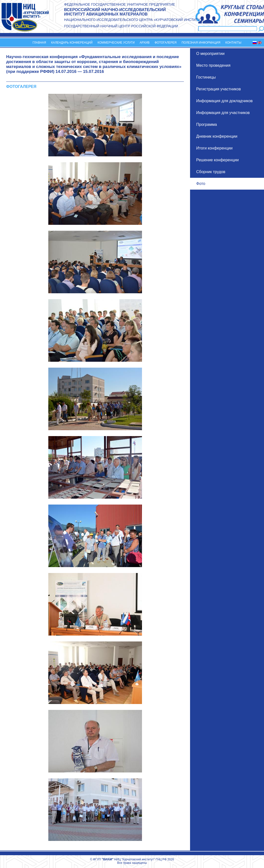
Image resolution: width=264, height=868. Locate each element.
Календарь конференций (72, 43)
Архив (145, 43)
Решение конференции (217, 160)
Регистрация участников (219, 89)
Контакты (233, 43)
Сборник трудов (211, 172)
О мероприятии (210, 54)
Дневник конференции (217, 136)
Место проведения (213, 65)
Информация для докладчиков (224, 101)
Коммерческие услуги (116, 43)
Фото (201, 184)
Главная (39, 43)
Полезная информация (201, 43)
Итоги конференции (214, 148)
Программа (207, 124)
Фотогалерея (166, 43)
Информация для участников (223, 113)
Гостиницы (206, 77)
